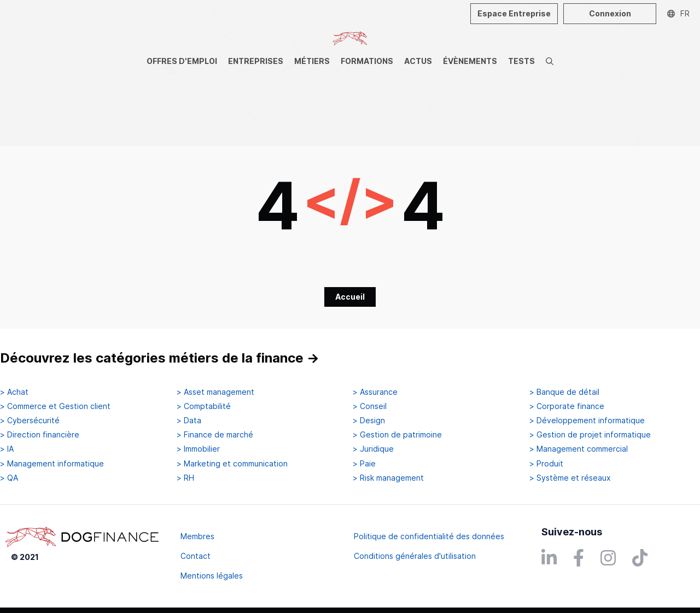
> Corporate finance (567, 406)
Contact (196, 556)
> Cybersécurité (30, 421)
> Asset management (215, 392)
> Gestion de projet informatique (590, 435)
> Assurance (375, 392)
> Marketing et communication (232, 464)
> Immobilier (198, 449)
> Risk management (388, 478)
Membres (197, 536)
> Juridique (373, 449)
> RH (185, 478)
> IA (7, 449)
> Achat (14, 392)
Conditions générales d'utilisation (415, 556)
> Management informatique (52, 464)
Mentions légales (212, 576)
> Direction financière (40, 435)
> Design (369, 421)
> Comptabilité (204, 406)
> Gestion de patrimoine (397, 435)
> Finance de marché (215, 435)
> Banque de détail (564, 392)
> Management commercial (579, 449)
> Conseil (370, 406)
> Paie (364, 464)
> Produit (546, 464)
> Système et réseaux (570, 478)
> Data (189, 421)
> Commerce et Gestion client (55, 406)
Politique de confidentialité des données (429, 536)
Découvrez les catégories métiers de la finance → (160, 358)
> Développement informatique (587, 421)
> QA (9, 478)
